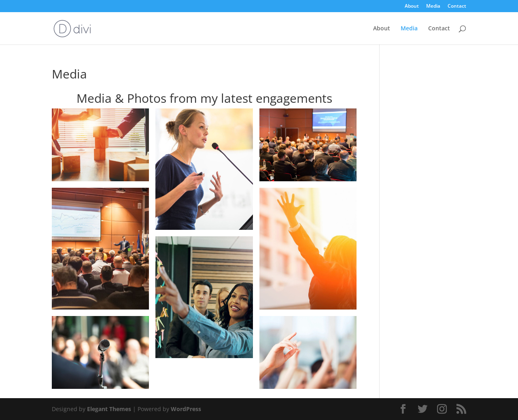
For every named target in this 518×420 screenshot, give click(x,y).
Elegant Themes (109, 409)
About (412, 6)
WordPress (186, 409)
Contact (457, 6)
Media (433, 6)
